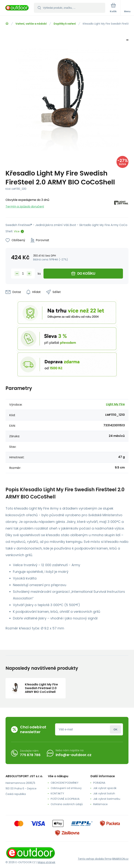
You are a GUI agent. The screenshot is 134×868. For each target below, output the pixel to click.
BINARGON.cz (120, 859)
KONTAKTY (57, 793)
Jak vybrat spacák (105, 788)
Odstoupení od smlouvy (66, 788)
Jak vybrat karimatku (107, 799)
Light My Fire (115, 404)
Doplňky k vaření (65, 24)
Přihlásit (115, 729)
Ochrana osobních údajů (67, 804)
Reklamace (100, 804)
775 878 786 (30, 755)
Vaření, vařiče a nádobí (31, 24)
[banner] (17, 8)
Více (17, 231)
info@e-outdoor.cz (74, 755)
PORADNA (99, 783)
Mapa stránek (47, 862)
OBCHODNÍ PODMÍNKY (65, 783)
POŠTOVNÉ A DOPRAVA (65, 799)
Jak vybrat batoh (104, 793)
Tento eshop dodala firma (95, 859)
